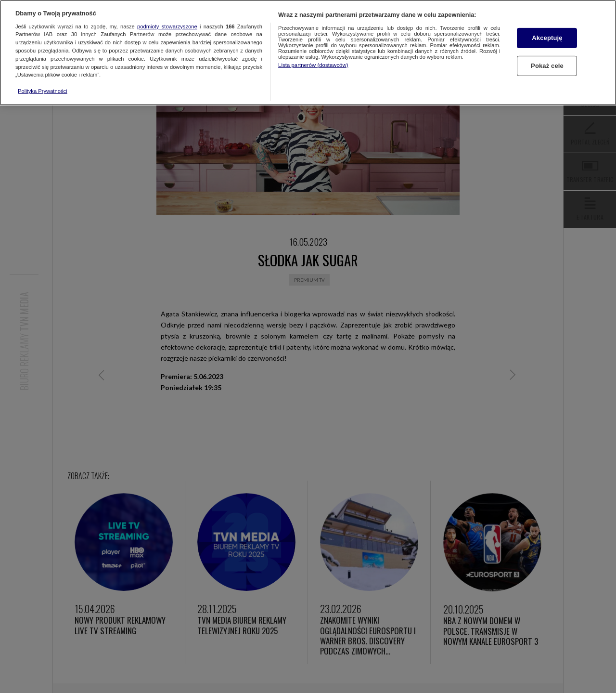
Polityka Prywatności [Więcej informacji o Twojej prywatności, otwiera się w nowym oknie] (43, 91)
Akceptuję (547, 38)
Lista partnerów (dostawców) (313, 65)
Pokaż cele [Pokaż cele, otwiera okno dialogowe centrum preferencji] (547, 66)
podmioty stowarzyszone (167, 26)
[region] (308, 53)
